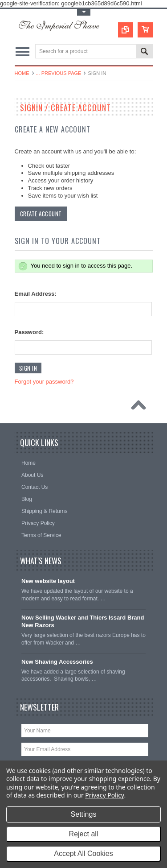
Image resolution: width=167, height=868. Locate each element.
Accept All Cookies (83, 854)
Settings (84, 814)
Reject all (84, 834)
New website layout (48, 581)
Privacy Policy (104, 795)
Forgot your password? (44, 382)
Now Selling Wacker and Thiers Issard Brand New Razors (83, 621)
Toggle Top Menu (84, 12)
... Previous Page (59, 73)
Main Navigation (22, 52)
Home (22, 73)
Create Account (41, 214)
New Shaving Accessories (57, 662)
